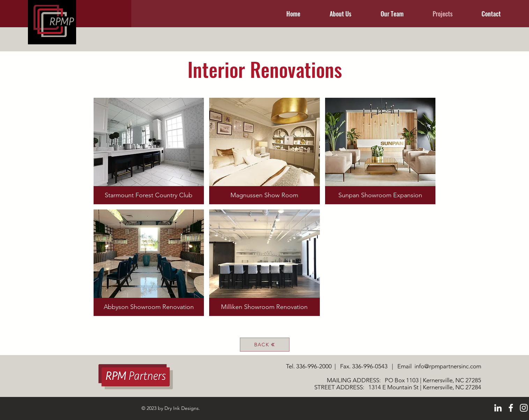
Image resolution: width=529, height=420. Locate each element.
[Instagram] (524, 408)
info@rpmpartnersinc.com (448, 366)
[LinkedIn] (498, 408)
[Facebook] (511, 408)
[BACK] (265, 345)
